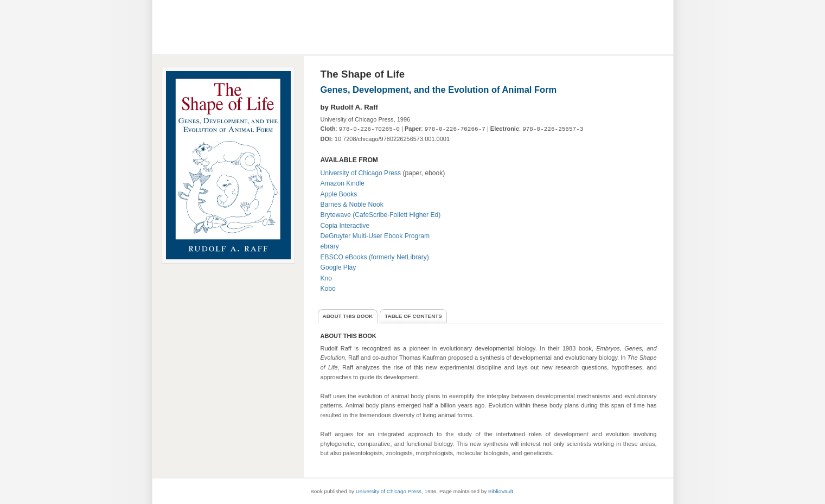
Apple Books (339, 194)
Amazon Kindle (343, 183)
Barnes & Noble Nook (352, 205)
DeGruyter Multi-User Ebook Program (375, 236)
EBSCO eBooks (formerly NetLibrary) (375, 257)
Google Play (338, 267)
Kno (327, 278)
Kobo (328, 289)
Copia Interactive (345, 226)
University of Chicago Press (361, 173)
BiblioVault (501, 491)
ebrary (330, 246)
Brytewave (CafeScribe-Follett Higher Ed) (381, 215)
